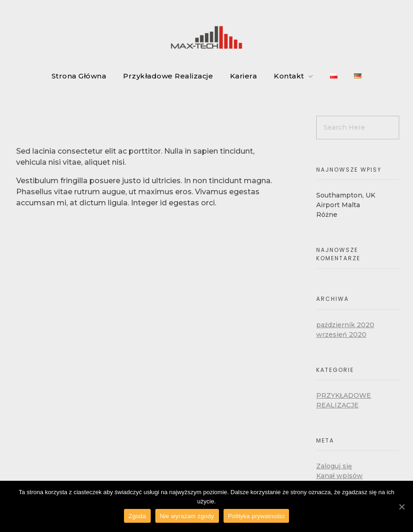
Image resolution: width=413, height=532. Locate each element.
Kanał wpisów (339, 476)
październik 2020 (345, 325)
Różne (327, 215)
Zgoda (137, 516)
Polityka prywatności (257, 516)
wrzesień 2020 (341, 335)
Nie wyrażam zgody (187, 516)
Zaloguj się (334, 466)
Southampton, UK (346, 195)
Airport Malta (338, 205)
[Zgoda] (401, 507)
